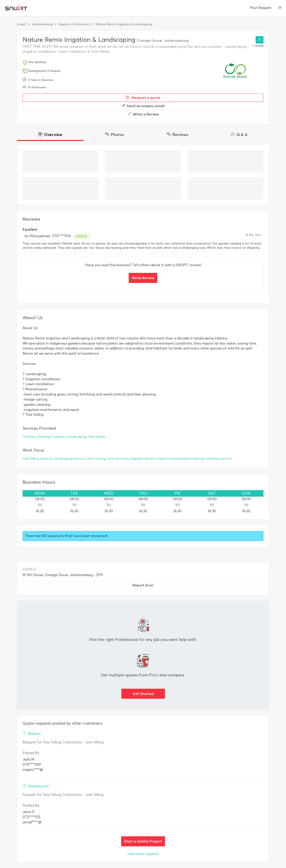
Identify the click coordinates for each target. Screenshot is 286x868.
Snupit (21, 24)
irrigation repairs (142, 459)
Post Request (261, 8)
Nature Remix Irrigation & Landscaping (124, 24)
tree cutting (96, 459)
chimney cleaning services (212, 459)
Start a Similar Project (143, 841)
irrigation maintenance (174, 459)
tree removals (118, 459)
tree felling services (38, 459)
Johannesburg (42, 24)
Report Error (143, 585)
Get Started (143, 694)
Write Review (143, 278)
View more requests (143, 854)
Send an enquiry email (143, 106)
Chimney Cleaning (36, 437)
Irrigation (58, 437)
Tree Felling (96, 437)
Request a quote (143, 98)
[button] (280, 8)
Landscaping (76, 437)
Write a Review (143, 114)
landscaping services (70, 459)
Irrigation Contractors (74, 24)
